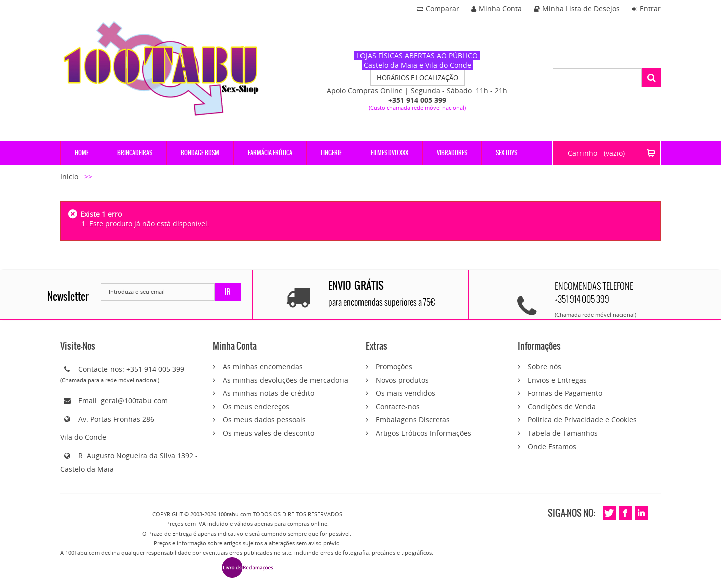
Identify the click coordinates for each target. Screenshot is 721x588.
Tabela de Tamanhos (563, 433)
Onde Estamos (552, 447)
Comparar (438, 8)
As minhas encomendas (263, 366)
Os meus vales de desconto (269, 433)
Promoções (394, 366)
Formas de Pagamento (565, 393)
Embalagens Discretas (413, 419)
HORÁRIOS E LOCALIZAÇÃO (417, 78)
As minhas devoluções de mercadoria (286, 380)
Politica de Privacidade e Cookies (582, 419)
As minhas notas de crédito (269, 393)
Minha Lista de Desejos (577, 8)
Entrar (646, 8)
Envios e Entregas (557, 380)
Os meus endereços (256, 406)
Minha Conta (496, 8)
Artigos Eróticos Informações (423, 433)
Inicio (70, 177)
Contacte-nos (398, 406)
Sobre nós (545, 366)
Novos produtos (402, 380)
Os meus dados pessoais (264, 419)
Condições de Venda (562, 406)
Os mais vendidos (405, 393)
